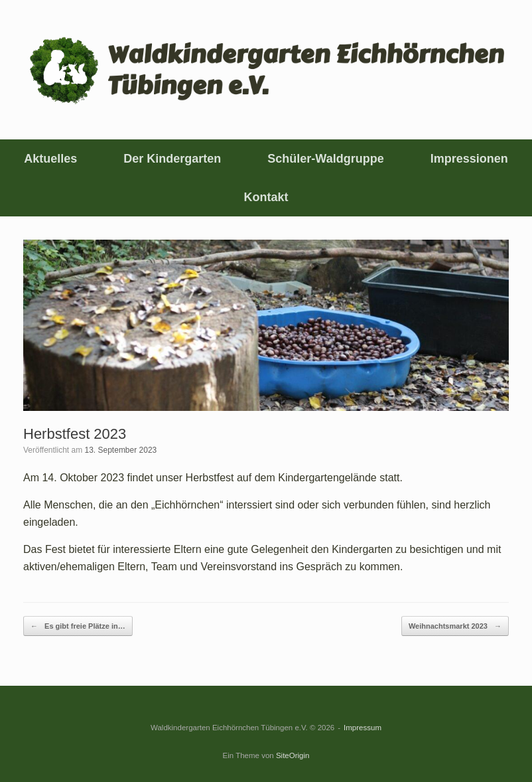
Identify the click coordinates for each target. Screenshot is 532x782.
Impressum (363, 728)
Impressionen (469, 159)
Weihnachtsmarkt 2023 (455, 626)
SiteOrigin (293, 755)
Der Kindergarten (172, 159)
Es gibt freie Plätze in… (78, 626)
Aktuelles (50, 159)
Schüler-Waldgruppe (325, 159)
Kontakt (266, 197)
